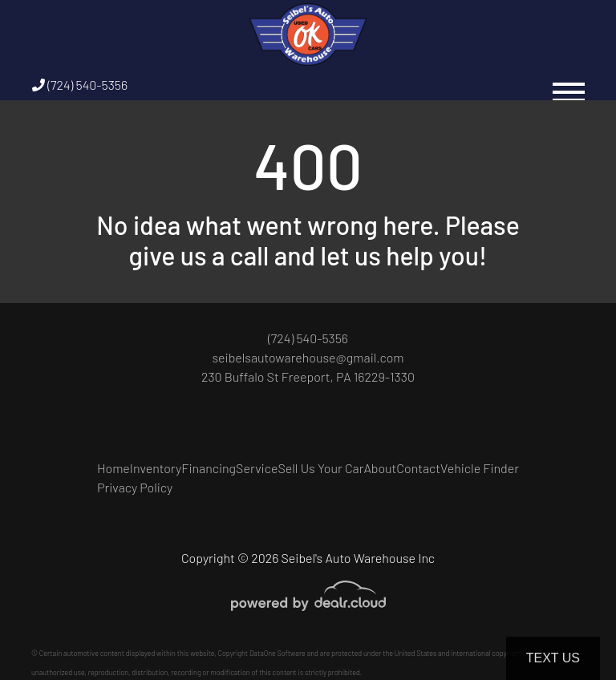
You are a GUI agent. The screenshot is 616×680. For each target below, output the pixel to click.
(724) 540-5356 (80, 85)
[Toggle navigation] (569, 85)
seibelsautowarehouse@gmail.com (308, 357)
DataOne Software (278, 653)
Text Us (553, 658)
